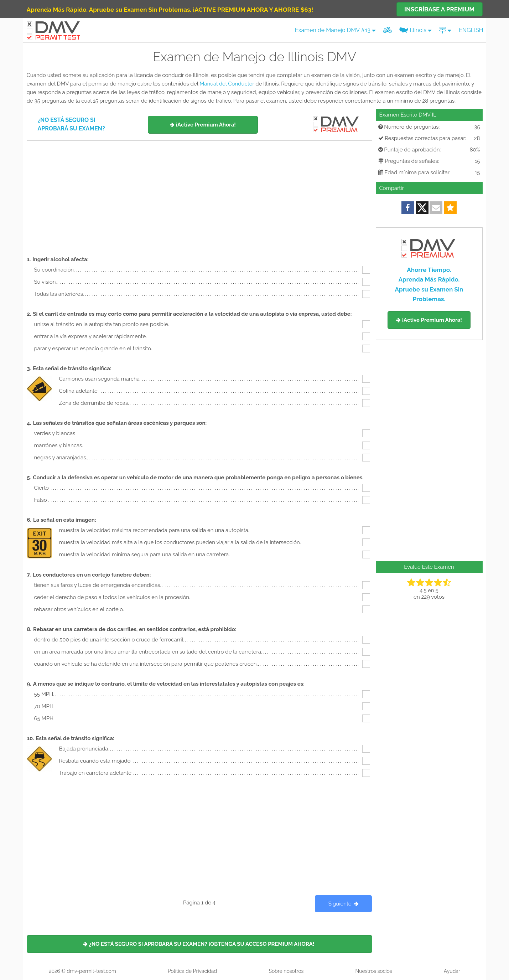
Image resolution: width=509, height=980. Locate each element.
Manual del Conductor (227, 84)
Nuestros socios (373, 971)
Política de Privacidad (192, 971)
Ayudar (452, 971)
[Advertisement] (199, 194)
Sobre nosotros (286, 971)
